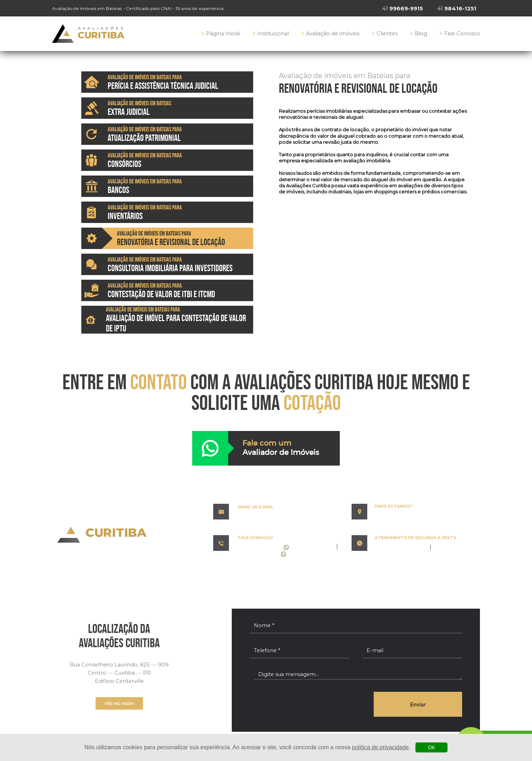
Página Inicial (221, 34)
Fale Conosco (460, 34)
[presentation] (304, 705)
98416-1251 (262, 554)
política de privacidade (380, 747)
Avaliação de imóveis (331, 34)
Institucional (271, 34)
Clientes (385, 34)
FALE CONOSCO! (256, 538)
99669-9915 (264, 547)
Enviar (418, 704)
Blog (419, 34)
